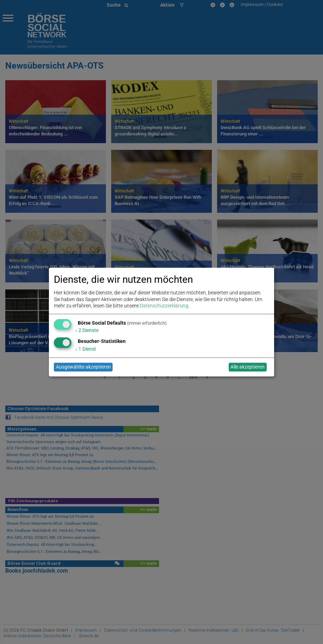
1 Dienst (85, 349)
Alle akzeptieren (248, 367)
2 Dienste (87, 331)
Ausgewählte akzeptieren (83, 367)
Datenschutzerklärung (164, 306)
